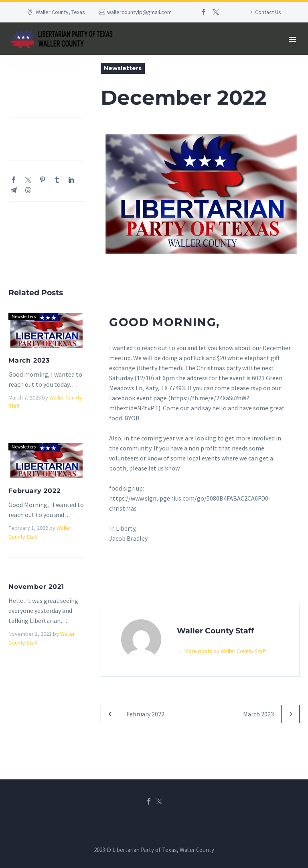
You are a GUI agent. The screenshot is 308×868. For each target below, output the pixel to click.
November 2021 (36, 587)
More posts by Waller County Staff (230, 650)
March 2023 (29, 360)
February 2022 (34, 491)
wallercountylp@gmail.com (139, 12)
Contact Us (268, 12)
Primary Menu (292, 39)
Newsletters (123, 68)
